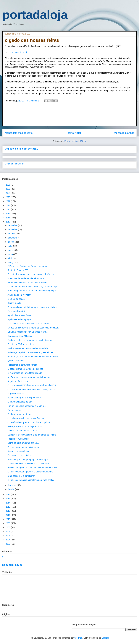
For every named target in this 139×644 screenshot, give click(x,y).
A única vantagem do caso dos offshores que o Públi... (33, 468)
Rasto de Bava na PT (18, 270)
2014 (8, 503)
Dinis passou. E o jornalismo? (21, 476)
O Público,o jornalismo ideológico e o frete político (31, 480)
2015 (8, 499)
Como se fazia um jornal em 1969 (23, 443)
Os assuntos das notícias (19, 455)
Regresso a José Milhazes (20, 336)
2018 (8, 218)
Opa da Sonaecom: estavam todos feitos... (28, 332)
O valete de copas (16, 299)
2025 (8, 189)
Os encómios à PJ (16, 311)
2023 (8, 197)
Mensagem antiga (124, 133)
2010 (8, 519)
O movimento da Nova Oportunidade (25, 373)
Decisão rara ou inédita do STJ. (22, 431)
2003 (8, 544)
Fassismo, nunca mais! (18, 439)
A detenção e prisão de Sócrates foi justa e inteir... (31, 352)
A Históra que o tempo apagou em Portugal (28, 459)
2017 (8, 222)
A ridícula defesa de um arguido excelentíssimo (30, 340)
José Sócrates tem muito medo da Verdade (28, 348)
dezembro (13, 225)
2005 (8, 536)
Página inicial (73, 133)
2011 (8, 515)
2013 (8, 507)
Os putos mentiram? (14, 164)
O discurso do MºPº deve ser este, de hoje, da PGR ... (33, 385)
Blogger (105, 638)
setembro (13, 238)
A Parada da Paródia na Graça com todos (27, 266)
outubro (12, 234)
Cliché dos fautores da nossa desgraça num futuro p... (33, 287)
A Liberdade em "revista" (19, 295)
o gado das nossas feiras (19, 315)
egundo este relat (19, 52)
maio (11, 254)
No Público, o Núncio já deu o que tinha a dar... (30, 377)
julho (11, 246)
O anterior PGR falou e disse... (22, 344)
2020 (8, 209)
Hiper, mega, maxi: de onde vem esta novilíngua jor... (32, 291)
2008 (8, 527)
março (11, 262)
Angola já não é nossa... (19, 381)
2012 (8, 511)
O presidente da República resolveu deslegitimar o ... (32, 390)
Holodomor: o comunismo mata (22, 365)
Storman (78, 638)
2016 (8, 494)
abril (10, 258)
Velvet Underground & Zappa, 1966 (24, 398)
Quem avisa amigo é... (18, 361)
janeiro (11, 489)
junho (11, 250)
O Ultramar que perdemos (20, 414)
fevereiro (12, 485)
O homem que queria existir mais (23, 447)
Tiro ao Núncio (14, 410)
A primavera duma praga (19, 319)
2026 (8, 185)
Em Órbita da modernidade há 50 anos (26, 278)
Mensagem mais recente (19, 133)
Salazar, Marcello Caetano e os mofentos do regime (32, 435)
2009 (8, 523)
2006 (8, 532)
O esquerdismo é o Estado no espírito (25, 369)
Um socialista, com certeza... (22, 149)
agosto (11, 242)
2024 (8, 193)
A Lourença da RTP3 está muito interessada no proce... (34, 357)
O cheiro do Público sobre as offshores (26, 418)
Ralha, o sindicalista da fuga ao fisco (25, 426)
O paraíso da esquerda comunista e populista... (30, 422)
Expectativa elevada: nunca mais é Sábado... (29, 283)
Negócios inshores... (17, 394)
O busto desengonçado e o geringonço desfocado (31, 274)
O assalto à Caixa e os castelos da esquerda (29, 324)
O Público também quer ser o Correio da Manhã (30, 472)
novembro (13, 229)
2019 (8, 214)
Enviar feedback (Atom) (75, 141)
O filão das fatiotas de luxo (20, 402)
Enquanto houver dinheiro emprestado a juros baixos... (33, 307)
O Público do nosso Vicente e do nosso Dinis (29, 464)
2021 (8, 205)
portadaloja (35, 15)
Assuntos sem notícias (18, 451)
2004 (8, 540)
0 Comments (33, 101)
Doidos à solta (14, 303)
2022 (8, 201)
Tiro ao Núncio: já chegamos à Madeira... (27, 406)
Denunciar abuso (12, 565)
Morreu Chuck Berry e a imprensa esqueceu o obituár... (34, 328)
